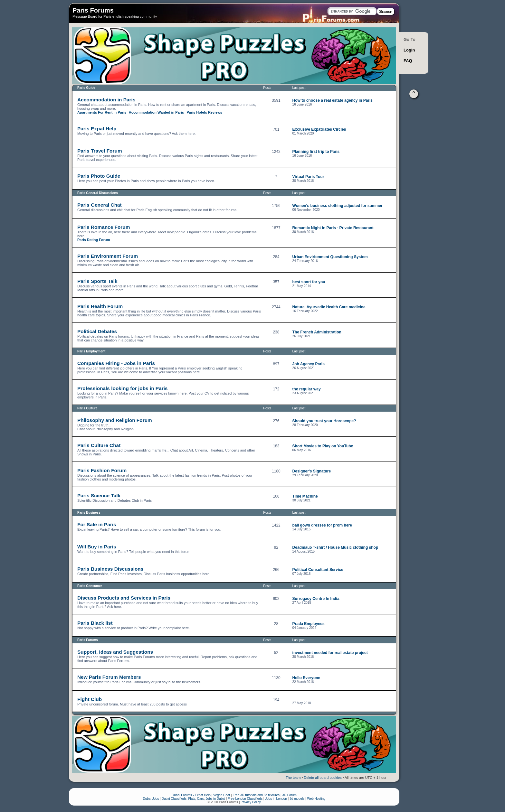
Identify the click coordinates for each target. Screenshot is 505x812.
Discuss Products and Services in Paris (124, 598)
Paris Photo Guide (99, 176)
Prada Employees (309, 624)
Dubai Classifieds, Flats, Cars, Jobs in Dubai (193, 799)
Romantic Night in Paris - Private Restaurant (333, 228)
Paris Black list (95, 623)
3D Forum (289, 795)
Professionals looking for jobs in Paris (123, 388)
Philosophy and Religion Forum (115, 420)
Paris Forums (93, 10)
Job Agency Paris (309, 364)
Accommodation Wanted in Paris (156, 112)
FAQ (408, 61)
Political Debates (97, 331)
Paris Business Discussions (110, 569)
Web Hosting (316, 799)
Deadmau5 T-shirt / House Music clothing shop (335, 547)
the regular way (307, 389)
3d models (297, 799)
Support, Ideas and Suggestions (115, 652)
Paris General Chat (100, 205)
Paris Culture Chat (99, 445)
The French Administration (317, 332)
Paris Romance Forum (104, 227)
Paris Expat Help (97, 129)
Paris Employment (91, 351)
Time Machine (305, 496)
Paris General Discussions (98, 193)
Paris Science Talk (99, 495)
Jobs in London (276, 799)
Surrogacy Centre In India (316, 599)
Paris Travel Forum (100, 151)
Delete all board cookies (323, 778)
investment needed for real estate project (330, 653)
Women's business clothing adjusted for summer (338, 206)
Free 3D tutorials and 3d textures (256, 795)
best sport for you (309, 282)
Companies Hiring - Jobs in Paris (116, 363)
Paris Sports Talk (97, 281)
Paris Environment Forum (108, 256)
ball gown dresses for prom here (322, 525)
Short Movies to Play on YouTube (323, 446)
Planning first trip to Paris (316, 152)
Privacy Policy (251, 802)
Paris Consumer (90, 586)
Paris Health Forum (100, 306)
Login (409, 50)
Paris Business (89, 513)
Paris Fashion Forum (102, 470)
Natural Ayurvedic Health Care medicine (329, 307)
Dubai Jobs (151, 799)
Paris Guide (86, 88)
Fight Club (90, 699)
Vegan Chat (222, 795)
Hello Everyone (306, 678)
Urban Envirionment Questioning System (330, 257)
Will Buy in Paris (97, 547)
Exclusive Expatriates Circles (319, 129)
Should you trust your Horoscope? (324, 421)
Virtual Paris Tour (308, 177)
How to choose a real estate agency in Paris (333, 100)
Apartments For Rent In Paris (102, 112)
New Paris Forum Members (109, 677)
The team (293, 778)
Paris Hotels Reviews (204, 112)
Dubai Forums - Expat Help (191, 795)
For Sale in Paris (97, 524)
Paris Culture (87, 408)
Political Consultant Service (318, 570)
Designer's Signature (312, 471)
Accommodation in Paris (106, 100)
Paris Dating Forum (94, 240)
